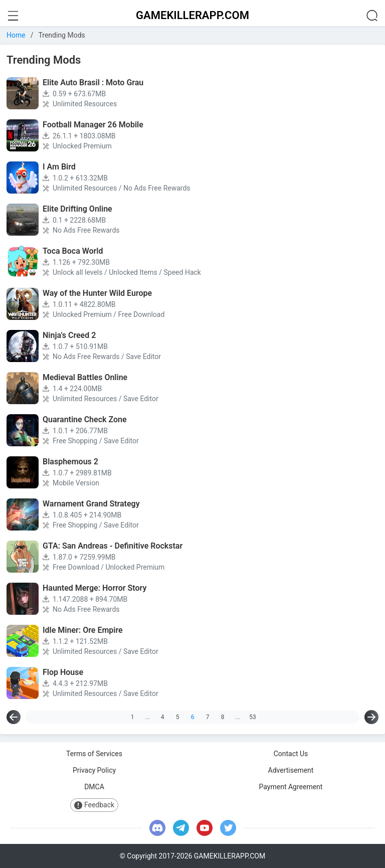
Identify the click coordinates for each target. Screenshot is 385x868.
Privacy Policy (94, 770)
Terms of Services (94, 754)
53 (253, 717)
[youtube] (205, 828)
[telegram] (181, 828)
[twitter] (228, 828)
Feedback (94, 805)
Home (16, 35)
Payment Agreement (291, 787)
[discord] (157, 828)
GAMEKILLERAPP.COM (192, 15)
